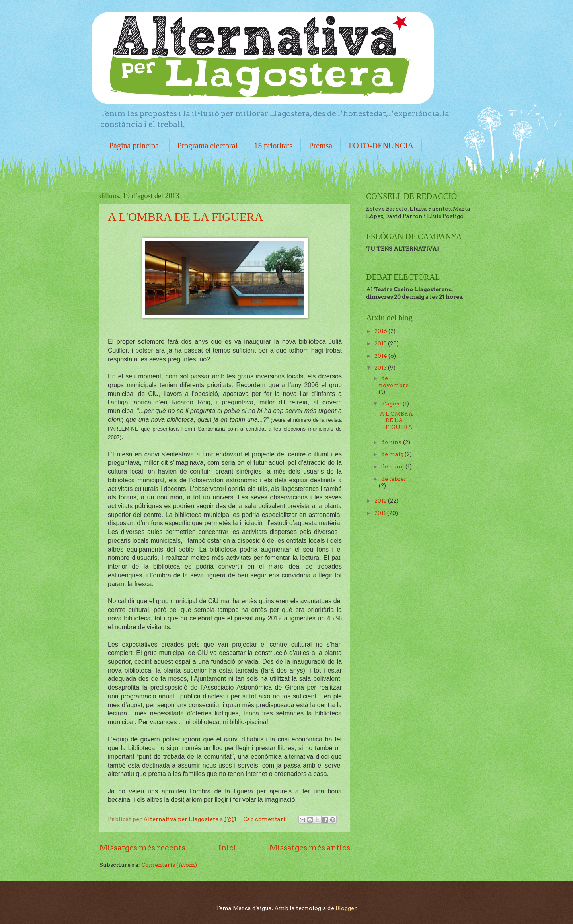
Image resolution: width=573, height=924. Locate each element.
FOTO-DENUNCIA (381, 146)
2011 (381, 513)
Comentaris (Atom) (169, 865)
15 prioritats (273, 146)
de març (393, 466)
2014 (381, 356)
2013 (381, 368)
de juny (392, 442)
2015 (381, 343)
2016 (381, 331)
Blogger (346, 908)
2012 (381, 501)
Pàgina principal (135, 146)
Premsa (321, 146)
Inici (227, 848)
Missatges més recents (142, 848)
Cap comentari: (266, 819)
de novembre (394, 382)
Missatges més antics (310, 848)
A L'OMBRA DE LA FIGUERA (185, 217)
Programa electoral (208, 146)
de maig (393, 454)
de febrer (394, 479)
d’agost (392, 404)
